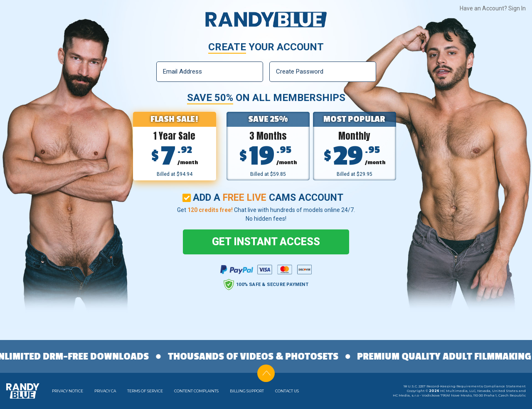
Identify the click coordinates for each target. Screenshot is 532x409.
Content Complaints (196, 391)
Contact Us (287, 391)
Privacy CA (105, 391)
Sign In (517, 8)
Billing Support (247, 391)
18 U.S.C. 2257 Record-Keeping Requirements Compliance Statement (465, 386)
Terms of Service (145, 391)
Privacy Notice (68, 391)
